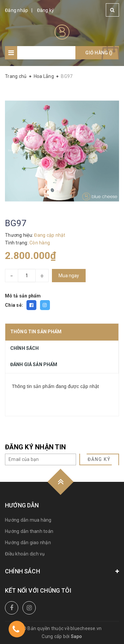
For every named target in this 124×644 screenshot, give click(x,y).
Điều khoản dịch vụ (25, 554)
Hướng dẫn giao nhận (28, 543)
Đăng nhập (17, 10)
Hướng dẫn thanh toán (29, 531)
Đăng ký (46, 10)
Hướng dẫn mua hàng (28, 520)
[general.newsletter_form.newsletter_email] (41, 459)
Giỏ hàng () (99, 53)
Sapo (77, 636)
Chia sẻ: (14, 305)
